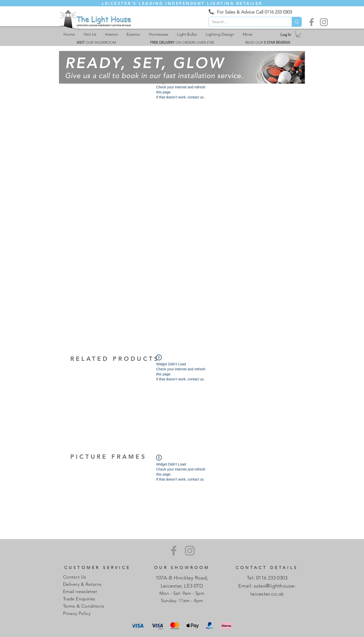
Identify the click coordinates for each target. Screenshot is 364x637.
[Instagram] (324, 22)
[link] (298, 34)
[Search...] (247, 22)
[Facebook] (312, 22)
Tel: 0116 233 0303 (267, 578)
